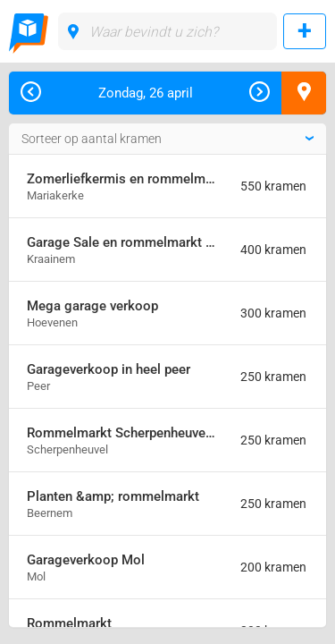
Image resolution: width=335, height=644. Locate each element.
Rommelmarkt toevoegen (305, 31)
